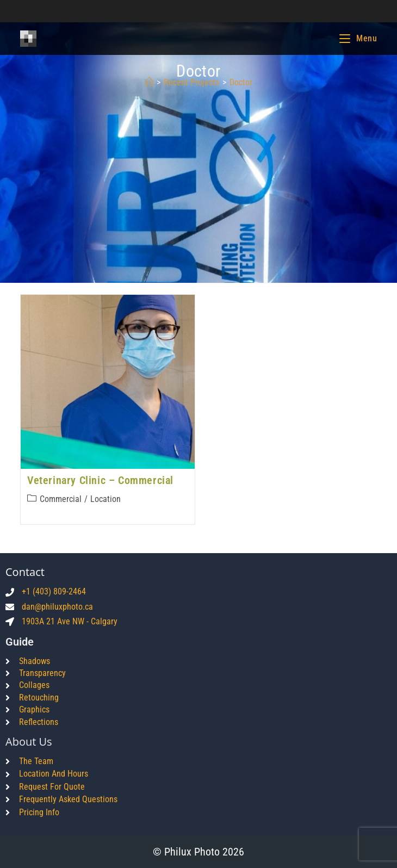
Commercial (61, 499)
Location (106, 499)
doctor (241, 82)
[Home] (149, 82)
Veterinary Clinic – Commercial (100, 480)
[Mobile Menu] (358, 38)
